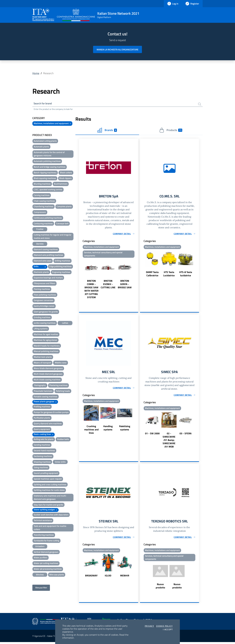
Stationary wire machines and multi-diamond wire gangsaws (50, 498)
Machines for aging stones (45, 340)
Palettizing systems (125, 429)
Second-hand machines (44, 451)
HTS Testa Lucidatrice (169, 274)
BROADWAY (91, 577)
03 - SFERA (186, 435)
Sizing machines (41, 468)
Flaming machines (42, 289)
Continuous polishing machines (48, 218)
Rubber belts (63, 440)
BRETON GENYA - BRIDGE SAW (125, 285)
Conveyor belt (62, 224)
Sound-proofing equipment (46, 473)
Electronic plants (41, 272)
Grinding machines (42, 318)
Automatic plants (41, 147)
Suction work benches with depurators (51, 515)
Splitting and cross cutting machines (50, 485)
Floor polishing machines (45, 295)
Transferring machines (44, 535)
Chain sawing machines (44, 201)
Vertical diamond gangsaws (46, 552)
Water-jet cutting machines (46, 564)
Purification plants (42, 418)
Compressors (40, 212)
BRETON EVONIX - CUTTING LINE (108, 285)
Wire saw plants (57, 575)
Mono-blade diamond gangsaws (48, 369)
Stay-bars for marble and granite (48, 505)
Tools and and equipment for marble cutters (50, 528)
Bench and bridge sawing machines (50, 167)
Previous (80, 280)
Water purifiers (41, 558)
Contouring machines (43, 224)
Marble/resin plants (43, 357)
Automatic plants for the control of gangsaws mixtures (49, 154)
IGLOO (108, 577)
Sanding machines (42, 445)
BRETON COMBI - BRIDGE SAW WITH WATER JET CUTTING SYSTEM (91, 290)
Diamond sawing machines (46, 250)
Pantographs (40, 386)
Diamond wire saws (43, 261)
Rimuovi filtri (41, 588)
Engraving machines (61, 272)
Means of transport (42, 363)
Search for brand (43, 104)
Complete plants (64, 207)
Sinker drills (60, 462)
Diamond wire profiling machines (48, 255)
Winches (40, 575)
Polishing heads (63, 391)
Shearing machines (42, 462)
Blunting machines (42, 184)
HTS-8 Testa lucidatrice (186, 274)
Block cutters (66, 173)
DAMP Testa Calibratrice (152, 274)
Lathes (65, 323)
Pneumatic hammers (43, 391)
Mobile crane (61, 363)
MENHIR (125, 577)
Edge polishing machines (60, 267)
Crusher (40, 229)
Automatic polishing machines (47, 162)
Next (137, 280)
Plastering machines (58, 386)
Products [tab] (171, 131)
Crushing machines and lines (91, 431)
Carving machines (42, 196)
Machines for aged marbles (46, 335)
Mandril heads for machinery (47, 346)
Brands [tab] (107, 131)
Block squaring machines (45, 179)
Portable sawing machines (46, 397)
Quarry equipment (42, 430)
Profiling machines (42, 407)
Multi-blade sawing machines (47, 380)
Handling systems (108, 429)
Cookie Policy (164, 626)
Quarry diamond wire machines (48, 424)
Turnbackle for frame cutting (46, 541)
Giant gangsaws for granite (46, 312)
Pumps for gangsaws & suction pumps (51, 413)
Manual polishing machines (46, 352)
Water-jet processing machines (48, 569)
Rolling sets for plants (44, 440)
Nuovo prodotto (160, 588)
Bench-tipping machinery (45, 173)
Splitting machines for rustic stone (49, 490)
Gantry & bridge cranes (44, 306)
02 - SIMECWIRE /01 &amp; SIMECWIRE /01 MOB (169, 441)
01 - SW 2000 (152, 435)
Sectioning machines (43, 457)
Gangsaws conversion (44, 301)
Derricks (40, 244)
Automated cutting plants (45, 141)
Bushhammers (61, 184)
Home (36, 73)
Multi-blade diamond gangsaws (48, 374)
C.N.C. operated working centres (48, 190)
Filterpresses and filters (45, 284)
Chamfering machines (44, 207)
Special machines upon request (48, 479)
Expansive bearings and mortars (48, 278)
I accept (168, 629)
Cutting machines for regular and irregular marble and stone (53, 237)
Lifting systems (41, 329)
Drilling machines (62, 261)
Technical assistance (43, 521)
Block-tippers (65, 179)
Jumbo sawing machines (45, 323)
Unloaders (40, 547)
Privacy (149, 626)
